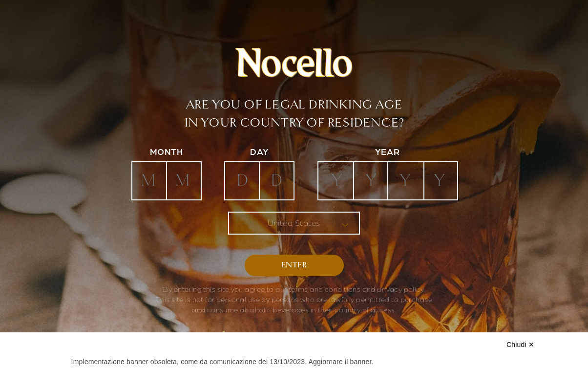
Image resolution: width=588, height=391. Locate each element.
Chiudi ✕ (520, 345)
